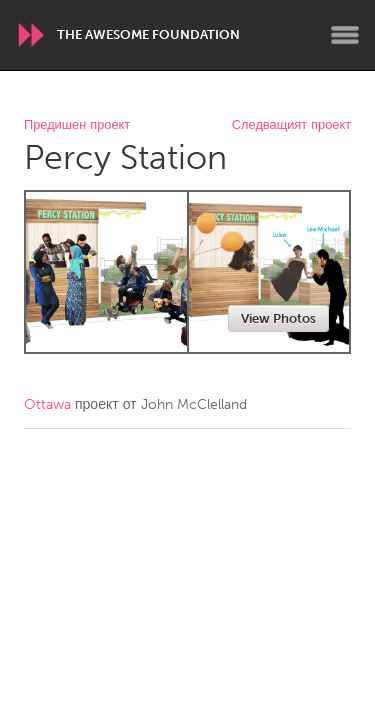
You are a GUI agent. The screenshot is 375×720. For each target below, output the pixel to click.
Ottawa (47, 404)
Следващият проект (291, 125)
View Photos (278, 318)
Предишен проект (77, 125)
